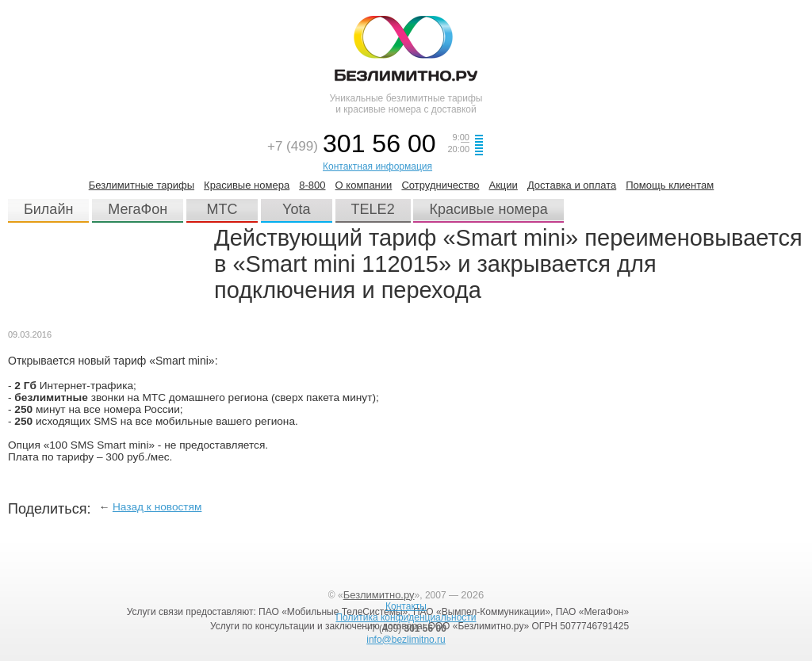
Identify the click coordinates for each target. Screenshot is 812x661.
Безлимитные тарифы (142, 185)
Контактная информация (377, 166)
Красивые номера (247, 185)
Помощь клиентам (670, 185)
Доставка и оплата (572, 185)
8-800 (312, 185)
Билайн (48, 209)
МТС (222, 209)
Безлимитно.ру (379, 595)
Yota (296, 209)
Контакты (406, 606)
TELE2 (373, 209)
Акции (503, 185)
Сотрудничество (440, 185)
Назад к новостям (157, 507)
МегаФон (138, 209)
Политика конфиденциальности (406, 617)
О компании (364, 185)
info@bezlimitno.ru (406, 640)
